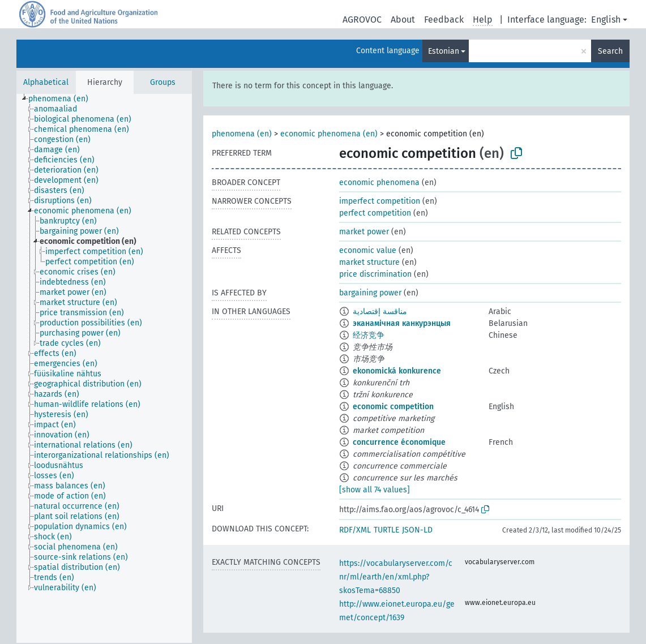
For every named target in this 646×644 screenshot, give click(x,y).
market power (364, 232)
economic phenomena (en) (329, 134)
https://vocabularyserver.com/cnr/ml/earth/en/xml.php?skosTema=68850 (396, 577)
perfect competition (375, 213)
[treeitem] (63, 99)
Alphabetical (46, 82)
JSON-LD (417, 530)
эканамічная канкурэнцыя (402, 323)
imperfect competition (380, 201)
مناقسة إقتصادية (380, 312)
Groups (163, 82)
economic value (368, 250)
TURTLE (386, 530)
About (403, 20)
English (606, 20)
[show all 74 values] (375, 490)
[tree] (104, 368)
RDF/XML (355, 530)
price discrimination (375, 274)
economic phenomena (379, 183)
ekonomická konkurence (397, 371)
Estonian (444, 51)
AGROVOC (362, 20)
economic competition (393, 407)
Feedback (444, 20)
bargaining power (370, 293)
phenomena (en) (242, 134)
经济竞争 (369, 335)
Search (610, 51)
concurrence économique (399, 442)
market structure (369, 262)
